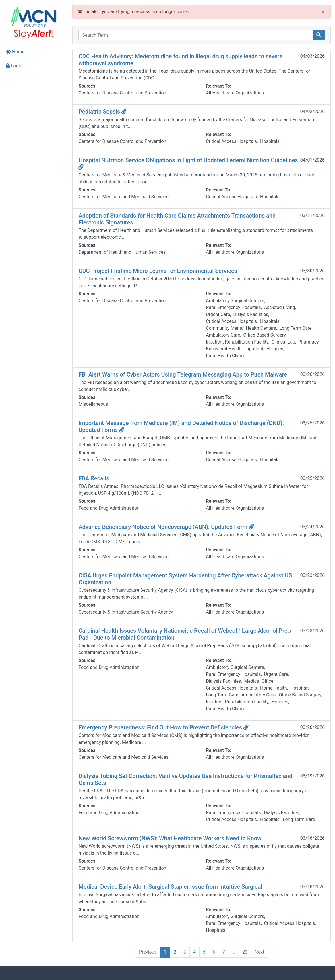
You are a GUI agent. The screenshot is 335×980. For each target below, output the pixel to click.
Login (14, 66)
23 (247, 952)
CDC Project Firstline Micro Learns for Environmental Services (161, 271)
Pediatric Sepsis (106, 112)
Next (261, 952)
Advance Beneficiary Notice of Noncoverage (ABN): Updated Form (170, 527)
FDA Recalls (97, 478)
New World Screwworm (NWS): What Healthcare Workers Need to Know (174, 838)
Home (15, 52)
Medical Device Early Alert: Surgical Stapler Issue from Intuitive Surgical (174, 887)
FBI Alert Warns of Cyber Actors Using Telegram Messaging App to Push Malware (186, 374)
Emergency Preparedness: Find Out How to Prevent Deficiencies (167, 727)
